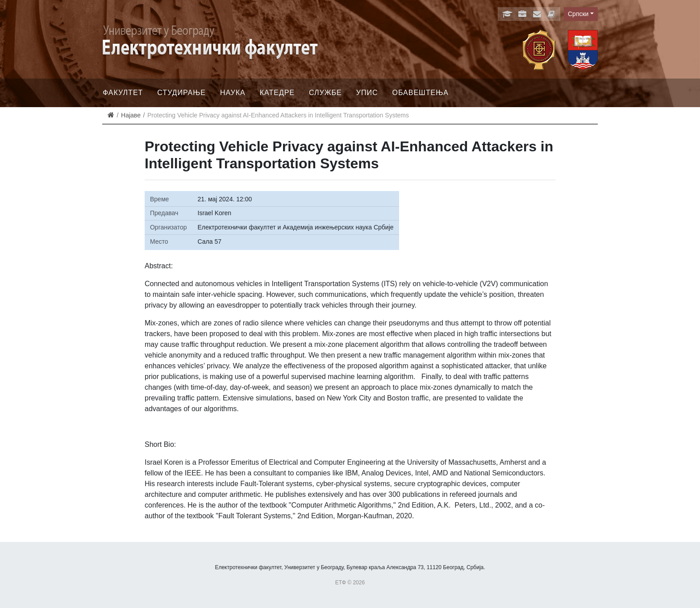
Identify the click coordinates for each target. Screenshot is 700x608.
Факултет (123, 93)
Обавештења (420, 93)
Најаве (131, 115)
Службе (325, 93)
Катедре (277, 93)
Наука (233, 93)
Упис (367, 93)
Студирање (181, 93)
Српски (578, 14)
